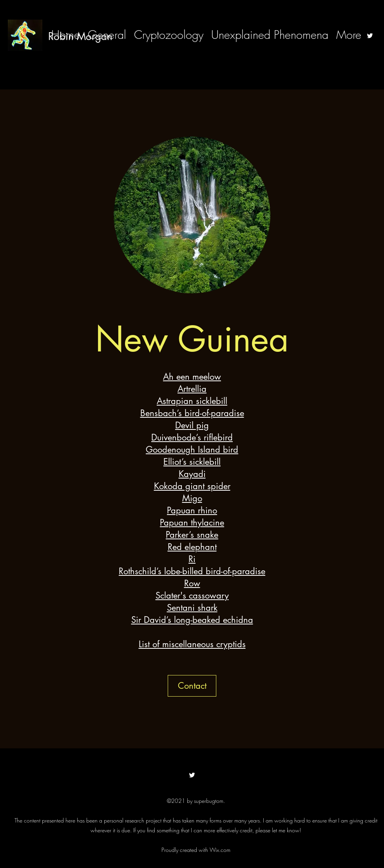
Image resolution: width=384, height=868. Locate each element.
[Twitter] (370, 36)
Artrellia (192, 389)
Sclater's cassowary (192, 595)
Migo (192, 498)
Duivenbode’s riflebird (192, 437)
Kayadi (192, 474)
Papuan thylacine (192, 522)
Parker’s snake (192, 535)
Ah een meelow (192, 377)
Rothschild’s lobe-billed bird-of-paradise (192, 571)
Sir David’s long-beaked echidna (192, 620)
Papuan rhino (192, 510)
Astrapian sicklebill (192, 401)
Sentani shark (192, 608)
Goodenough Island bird (192, 449)
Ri (192, 559)
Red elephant (192, 547)
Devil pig (192, 425)
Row (192, 583)
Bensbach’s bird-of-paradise (192, 413)
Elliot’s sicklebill (192, 462)
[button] (192, 686)
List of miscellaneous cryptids (192, 644)
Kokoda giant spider (192, 486)
